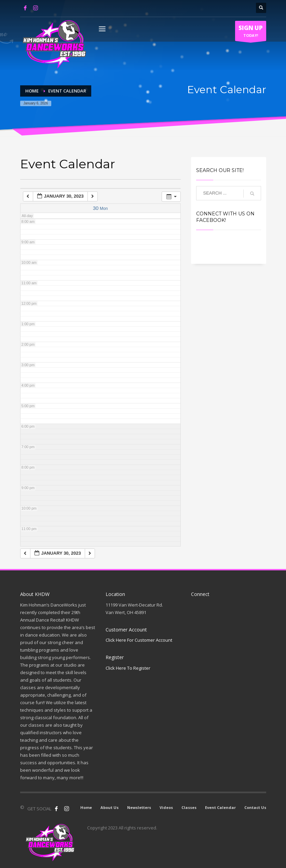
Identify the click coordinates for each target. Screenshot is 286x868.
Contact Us (255, 807)
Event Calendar (220, 807)
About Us (110, 807)
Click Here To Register (128, 668)
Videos (166, 807)
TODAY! (251, 32)
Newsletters (139, 807)
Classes (189, 807)
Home (86, 807)
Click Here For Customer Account (139, 640)
